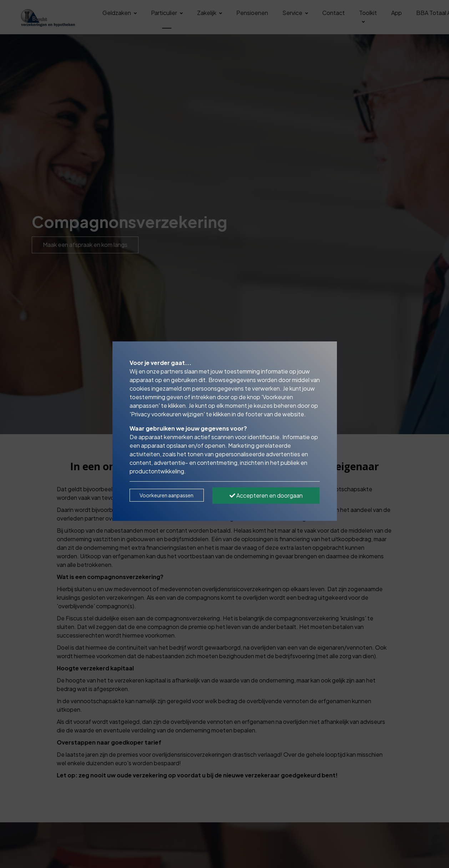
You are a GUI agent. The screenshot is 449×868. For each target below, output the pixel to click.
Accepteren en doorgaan (266, 495)
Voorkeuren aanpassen (167, 495)
